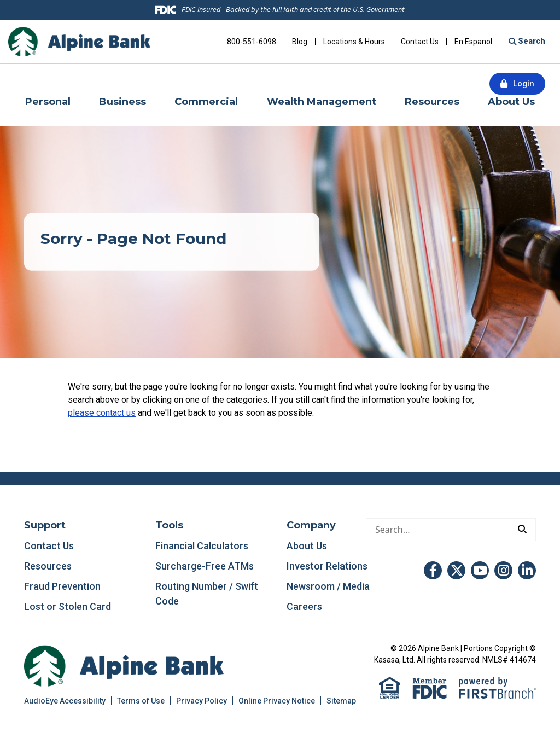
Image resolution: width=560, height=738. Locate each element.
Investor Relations (327, 566)
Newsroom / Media (328, 586)
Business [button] (122, 102)
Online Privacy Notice (277, 701)
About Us (307, 546)
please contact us (102, 413)
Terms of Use (141, 701)
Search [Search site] (531, 41)
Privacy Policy (202, 701)
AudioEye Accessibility (65, 701)
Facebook (433, 570)
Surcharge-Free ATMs (205, 566)
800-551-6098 (252, 42)
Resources (48, 566)
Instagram (503, 570)
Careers (304, 606)
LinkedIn (527, 570)
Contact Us (420, 42)
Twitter (456, 570)
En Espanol (473, 42)
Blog (300, 42)
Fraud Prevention (62, 586)
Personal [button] (48, 102)
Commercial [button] (206, 102)
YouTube (480, 570)
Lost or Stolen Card (68, 606)
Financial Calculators (202, 546)
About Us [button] (511, 102)
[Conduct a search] (438, 530)
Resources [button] (432, 102)
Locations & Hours (354, 42)
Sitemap (341, 701)
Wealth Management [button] (322, 102)
